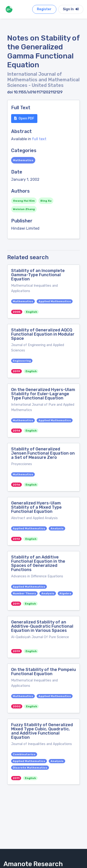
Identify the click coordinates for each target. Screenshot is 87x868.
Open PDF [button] (24, 118)
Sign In (71, 9)
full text (39, 139)
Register (44, 9)
